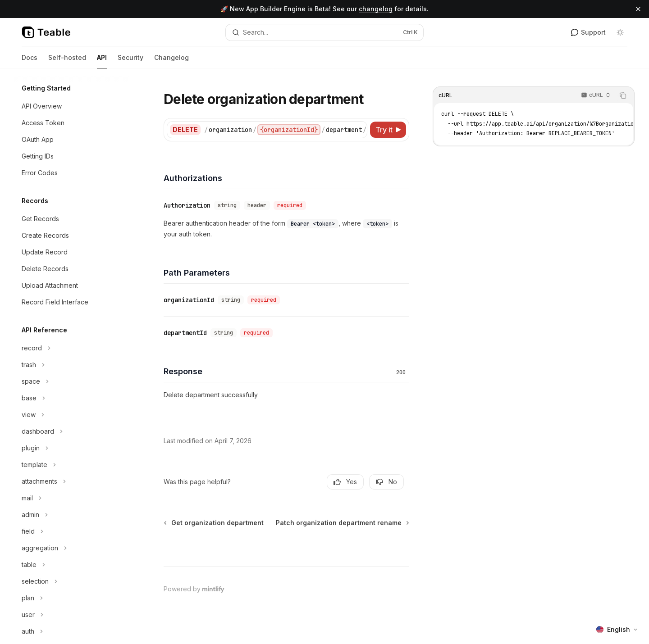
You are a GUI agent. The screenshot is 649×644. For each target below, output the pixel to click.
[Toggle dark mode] (620, 32)
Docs (30, 61)
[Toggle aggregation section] (72, 548)
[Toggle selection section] (72, 581)
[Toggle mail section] (72, 498)
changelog (376, 9)
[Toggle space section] (72, 381)
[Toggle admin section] (72, 515)
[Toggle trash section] (72, 365)
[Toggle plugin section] (72, 448)
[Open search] (324, 32)
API (102, 61)
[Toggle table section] (72, 565)
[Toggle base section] (72, 398)
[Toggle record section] (72, 348)
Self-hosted (67, 61)
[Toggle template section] (72, 465)
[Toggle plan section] (72, 598)
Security (130, 61)
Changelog (171, 61)
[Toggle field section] (72, 531)
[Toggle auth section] (72, 631)
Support (588, 32)
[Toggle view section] (72, 415)
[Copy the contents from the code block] (623, 95)
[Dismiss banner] (638, 9)
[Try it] (388, 130)
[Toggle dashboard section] (72, 431)
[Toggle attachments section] (72, 481)
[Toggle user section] (72, 615)
